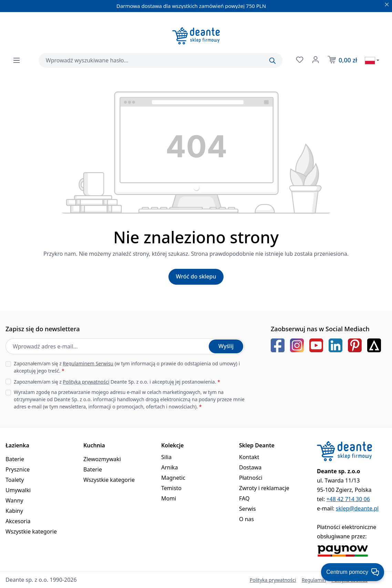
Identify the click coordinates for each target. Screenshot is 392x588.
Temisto (171, 488)
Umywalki (18, 490)
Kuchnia (94, 445)
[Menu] (17, 60)
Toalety (15, 480)
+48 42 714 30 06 (348, 499)
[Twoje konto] (315, 60)
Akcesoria (18, 521)
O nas (246, 519)
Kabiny (14, 511)
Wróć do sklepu (196, 276)
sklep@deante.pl (357, 508)
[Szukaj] (272, 61)
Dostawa (250, 467)
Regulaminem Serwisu (88, 363)
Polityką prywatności (86, 382)
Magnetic (173, 478)
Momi (169, 498)
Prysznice (18, 469)
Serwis (247, 509)
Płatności (251, 478)
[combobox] (161, 60)
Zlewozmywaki (102, 459)
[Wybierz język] (372, 60)
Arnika (169, 467)
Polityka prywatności (273, 580)
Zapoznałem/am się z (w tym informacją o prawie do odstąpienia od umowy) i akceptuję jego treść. (127, 367)
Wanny (14, 500)
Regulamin (314, 580)
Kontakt (249, 457)
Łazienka (17, 445)
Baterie (15, 459)
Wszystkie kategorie (31, 531)
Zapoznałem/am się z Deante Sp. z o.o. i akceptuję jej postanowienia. (117, 382)
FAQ (244, 498)
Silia (166, 457)
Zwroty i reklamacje (264, 488)
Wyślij (226, 346)
